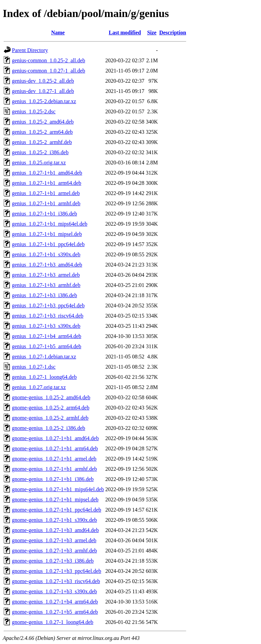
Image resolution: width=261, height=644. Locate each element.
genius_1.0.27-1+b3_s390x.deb (46, 326)
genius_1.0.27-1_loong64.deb (44, 377)
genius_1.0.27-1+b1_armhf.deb (46, 203)
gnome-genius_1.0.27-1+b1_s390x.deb (54, 520)
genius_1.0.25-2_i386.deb (40, 152)
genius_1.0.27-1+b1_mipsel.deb (47, 234)
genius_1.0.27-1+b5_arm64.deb (47, 346)
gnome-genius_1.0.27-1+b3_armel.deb (54, 540)
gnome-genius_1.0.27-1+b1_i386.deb (53, 479)
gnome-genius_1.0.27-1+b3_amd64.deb (55, 530)
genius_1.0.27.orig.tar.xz (39, 387)
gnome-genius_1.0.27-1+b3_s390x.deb (54, 591)
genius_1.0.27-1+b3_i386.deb (45, 295)
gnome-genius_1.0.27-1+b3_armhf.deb (54, 551)
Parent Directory (30, 50)
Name (58, 33)
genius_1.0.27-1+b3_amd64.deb (47, 265)
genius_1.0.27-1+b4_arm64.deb (47, 336)
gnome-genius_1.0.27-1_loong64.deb (53, 622)
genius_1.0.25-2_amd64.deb (43, 122)
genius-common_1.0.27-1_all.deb (49, 71)
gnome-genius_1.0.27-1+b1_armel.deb (54, 459)
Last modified (125, 33)
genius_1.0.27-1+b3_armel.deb (46, 275)
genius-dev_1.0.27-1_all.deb (43, 91)
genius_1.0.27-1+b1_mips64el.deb (50, 224)
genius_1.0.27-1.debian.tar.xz (44, 357)
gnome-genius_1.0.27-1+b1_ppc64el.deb (57, 510)
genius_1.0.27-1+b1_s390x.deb (46, 254)
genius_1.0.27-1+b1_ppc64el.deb (48, 244)
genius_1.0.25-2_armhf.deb (42, 142)
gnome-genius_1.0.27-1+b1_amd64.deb (55, 438)
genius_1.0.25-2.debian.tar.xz (44, 101)
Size (152, 33)
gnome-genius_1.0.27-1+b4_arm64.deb (55, 602)
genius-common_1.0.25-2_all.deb (49, 60)
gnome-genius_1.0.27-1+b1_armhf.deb (54, 469)
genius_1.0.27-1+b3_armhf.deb (46, 285)
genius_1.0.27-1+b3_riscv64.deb (48, 316)
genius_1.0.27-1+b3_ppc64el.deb (48, 305)
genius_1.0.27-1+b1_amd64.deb (47, 173)
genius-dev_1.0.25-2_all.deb (43, 81)
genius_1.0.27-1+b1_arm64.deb (47, 183)
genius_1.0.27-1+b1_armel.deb (46, 193)
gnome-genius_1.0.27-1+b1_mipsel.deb (55, 500)
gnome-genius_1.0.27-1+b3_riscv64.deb (56, 581)
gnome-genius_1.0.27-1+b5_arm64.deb (55, 612)
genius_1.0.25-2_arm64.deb (42, 132)
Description (172, 33)
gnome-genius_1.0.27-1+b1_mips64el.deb (58, 489)
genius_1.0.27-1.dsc (34, 367)
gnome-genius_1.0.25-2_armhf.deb (50, 418)
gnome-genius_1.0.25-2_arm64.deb (51, 408)
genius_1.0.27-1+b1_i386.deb (45, 214)
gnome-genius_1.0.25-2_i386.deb (49, 428)
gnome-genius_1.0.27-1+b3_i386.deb (53, 561)
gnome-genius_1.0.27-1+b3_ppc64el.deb (57, 571)
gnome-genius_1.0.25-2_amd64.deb (51, 397)
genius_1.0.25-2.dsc (34, 111)
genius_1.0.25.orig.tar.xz (39, 163)
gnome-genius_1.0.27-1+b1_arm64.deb (55, 448)
